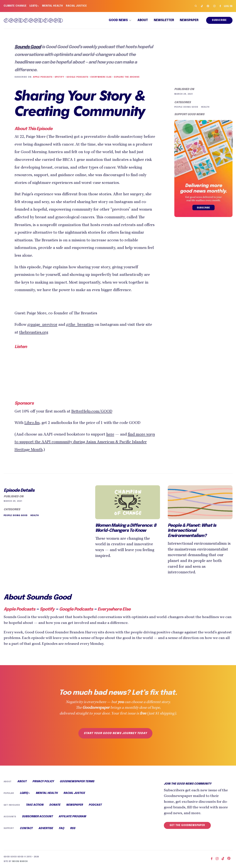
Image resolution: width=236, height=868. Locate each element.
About (143, 20)
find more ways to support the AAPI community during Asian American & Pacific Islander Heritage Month (85, 442)
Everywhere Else (100, 77)
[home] (33, 20)
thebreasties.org (34, 333)
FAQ (61, 828)
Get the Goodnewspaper (187, 825)
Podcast (94, 805)
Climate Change (15, 6)
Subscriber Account (37, 817)
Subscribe (219, 20)
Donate (54, 805)
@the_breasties (80, 325)
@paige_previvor (42, 325)
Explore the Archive (125, 77)
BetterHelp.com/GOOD (92, 412)
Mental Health (53, 6)
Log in (228, 6)
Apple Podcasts (42, 77)
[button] (120, 20)
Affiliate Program (72, 817)
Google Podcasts (77, 77)
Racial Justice (77, 6)
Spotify (59, 77)
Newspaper (189, 20)
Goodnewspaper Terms (77, 781)
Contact (26, 828)
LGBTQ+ (35, 6)
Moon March (19, 861)
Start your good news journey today (115, 733)
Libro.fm (32, 423)
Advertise (45, 828)
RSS (72, 828)
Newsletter (164, 20)
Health (205, 107)
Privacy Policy (43, 781)
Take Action (34, 805)
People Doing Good (186, 107)
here (110, 435)
